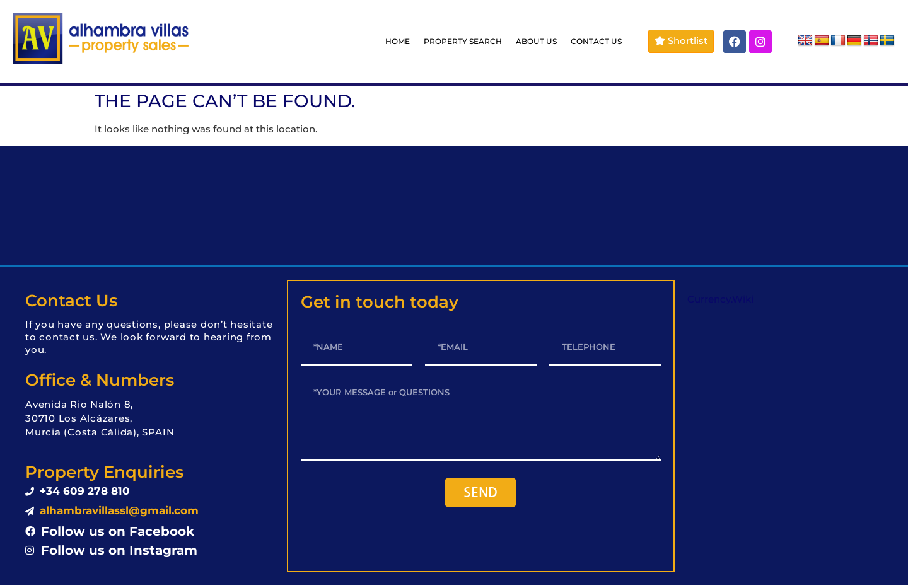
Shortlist (681, 41)
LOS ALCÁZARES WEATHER (454, 205)
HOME (398, 41)
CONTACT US (596, 41)
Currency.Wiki (720, 299)
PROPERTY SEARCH (463, 41)
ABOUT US (536, 41)
